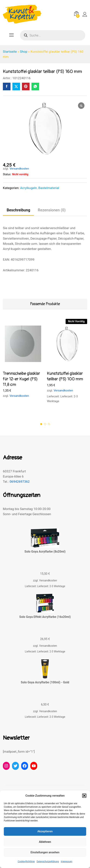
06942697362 (20, 482)
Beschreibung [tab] (18, 210)
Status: (7, 174)
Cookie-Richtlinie (26, 862)
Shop (24, 52)
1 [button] (41, 424)
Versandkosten (19, 169)
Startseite (10, 52)
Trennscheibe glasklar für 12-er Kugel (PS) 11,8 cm (21, 379)
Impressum (67, 862)
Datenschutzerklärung (48, 862)
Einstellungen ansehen (45, 852)
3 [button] (49, 424)
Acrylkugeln (28, 188)
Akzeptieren (45, 831)
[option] (23, 362)
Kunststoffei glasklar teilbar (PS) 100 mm (65, 376)
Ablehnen (45, 842)
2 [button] (45, 424)
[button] (84, 796)
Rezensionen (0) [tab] (52, 210)
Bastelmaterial (49, 188)
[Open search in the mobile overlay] (53, 35)
